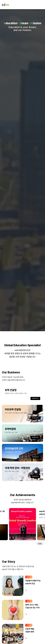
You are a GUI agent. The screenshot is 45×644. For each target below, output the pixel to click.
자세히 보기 (35, 398)
